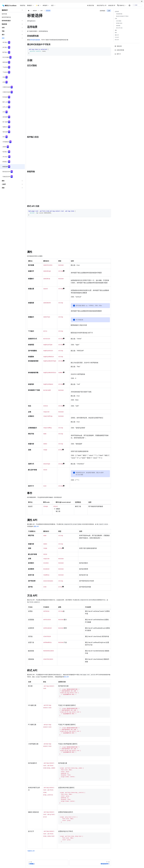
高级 (3, 188)
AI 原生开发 (91, 5)
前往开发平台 (101, 5)
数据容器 (4, 24)
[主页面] (29, 11)
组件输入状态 (119, 23)
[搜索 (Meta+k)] (137, 5)
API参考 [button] (45, 5)
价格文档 (111, 5)
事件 (116, 33)
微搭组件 (5, 10)
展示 (3, 35)
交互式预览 (119, 21)
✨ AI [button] (37, 5)
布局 (3, 28)
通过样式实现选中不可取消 (122, 16)
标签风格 (118, 26)
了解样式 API (31, 851)
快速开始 (23, 5)
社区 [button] (52, 5)
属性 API (36, 526)
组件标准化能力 (6, 21)
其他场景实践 (119, 14)
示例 (116, 18)
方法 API (117, 37)
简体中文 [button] (121, 5)
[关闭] (142, 1)
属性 (116, 30)
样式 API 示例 (119, 28)
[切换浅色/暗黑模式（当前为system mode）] (129, 5)
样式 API (66, 677)
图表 (3, 181)
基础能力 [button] (30, 5)
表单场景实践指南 (35, 40)
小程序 (4, 184)
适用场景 (117, 11)
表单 (3, 38)
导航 (3, 31)
